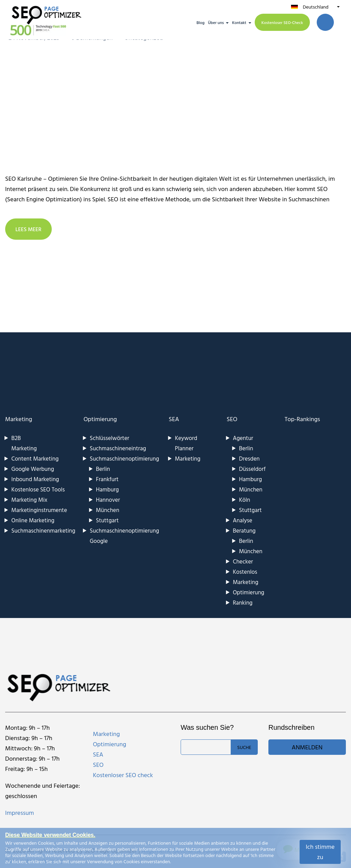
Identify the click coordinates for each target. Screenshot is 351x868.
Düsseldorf (252, 469)
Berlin (103, 469)
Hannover (108, 500)
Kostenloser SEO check (123, 775)
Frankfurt (107, 479)
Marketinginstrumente (39, 510)
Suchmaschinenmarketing (43, 530)
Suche (244, 747)
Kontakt (239, 22)
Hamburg (107, 489)
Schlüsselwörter (110, 438)
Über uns (216, 22)
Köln (244, 500)
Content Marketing (35, 458)
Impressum (20, 813)
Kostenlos (245, 572)
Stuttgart (107, 520)
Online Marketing (33, 520)
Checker (243, 561)
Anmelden (307, 747)
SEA (174, 419)
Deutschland (316, 7)
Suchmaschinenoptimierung (124, 458)
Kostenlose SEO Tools (38, 489)
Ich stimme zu (320, 852)
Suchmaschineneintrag (118, 448)
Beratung (244, 530)
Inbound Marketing (35, 479)
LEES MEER (28, 229)
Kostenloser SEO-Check (282, 22)
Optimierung (100, 419)
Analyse (243, 520)
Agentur (243, 438)
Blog (200, 22)
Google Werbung (33, 469)
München (108, 510)
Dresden (249, 458)
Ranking (243, 602)
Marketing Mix (29, 500)
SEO (232, 419)
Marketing (19, 419)
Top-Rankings (302, 419)
